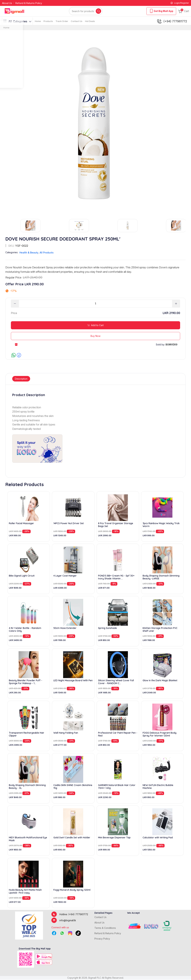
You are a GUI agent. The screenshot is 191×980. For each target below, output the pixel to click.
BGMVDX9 (171, 345)
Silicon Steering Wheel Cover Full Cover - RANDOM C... (116, 682)
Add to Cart (95, 326)
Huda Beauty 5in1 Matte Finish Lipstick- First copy (25, 892)
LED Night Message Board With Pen (73, 681)
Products (48, 21)
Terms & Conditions (105, 928)
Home (38, 21)
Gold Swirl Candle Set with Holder (72, 838)
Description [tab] (21, 379)
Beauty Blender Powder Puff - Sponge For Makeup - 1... (26, 682)
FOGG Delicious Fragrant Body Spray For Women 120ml (160, 735)
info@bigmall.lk (68, 921)
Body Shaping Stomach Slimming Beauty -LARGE (161, 578)
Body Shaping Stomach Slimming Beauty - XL (27, 787)
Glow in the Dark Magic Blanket (160, 681)
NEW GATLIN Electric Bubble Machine (158, 787)
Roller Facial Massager (21, 524)
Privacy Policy (102, 939)
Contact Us (77, 21)
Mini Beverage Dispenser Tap (114, 838)
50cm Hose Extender (65, 628)
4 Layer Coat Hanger (65, 576)
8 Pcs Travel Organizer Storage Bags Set (116, 525)
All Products (47, 253)
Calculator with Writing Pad (158, 838)
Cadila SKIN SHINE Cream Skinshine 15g (73, 787)
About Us (7, 3)
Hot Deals (90, 21)
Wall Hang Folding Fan (66, 733)
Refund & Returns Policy (29, 3)
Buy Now (95, 336)
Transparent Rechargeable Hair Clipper (27, 735)
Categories (17, 22)
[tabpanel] (95, 428)
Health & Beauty (29, 253)
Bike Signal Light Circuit (22, 576)
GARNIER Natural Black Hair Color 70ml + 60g (117, 787)
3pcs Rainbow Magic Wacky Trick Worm (161, 525)
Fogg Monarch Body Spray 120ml (72, 890)
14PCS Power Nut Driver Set (69, 524)
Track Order (62, 21)
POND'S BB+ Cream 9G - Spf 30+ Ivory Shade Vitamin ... (116, 578)
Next (186, 226)
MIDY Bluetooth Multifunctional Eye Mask (28, 839)
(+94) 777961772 (172, 22)
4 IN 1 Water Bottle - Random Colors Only (25, 630)
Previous (5, 226)
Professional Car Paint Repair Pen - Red (118, 735)
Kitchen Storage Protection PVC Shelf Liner (160, 630)
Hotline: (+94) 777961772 (74, 915)
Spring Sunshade (107, 628)
